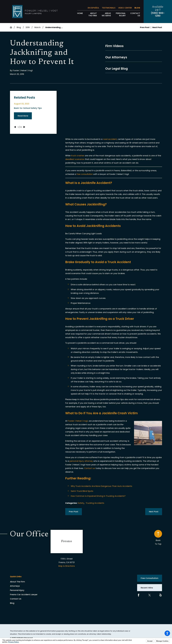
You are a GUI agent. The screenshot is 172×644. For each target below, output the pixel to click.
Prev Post (74, 512)
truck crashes (78, 156)
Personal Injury (17, 590)
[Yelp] (161, 595)
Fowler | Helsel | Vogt (78, 421)
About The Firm (17, 582)
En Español (93, 8)
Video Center (125, 8)
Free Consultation (150, 578)
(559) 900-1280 (158, 14)
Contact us (90, 468)
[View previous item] (15, 127)
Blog (137, 8)
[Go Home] (12, 27)
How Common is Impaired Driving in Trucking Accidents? (98, 496)
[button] (167, 633)
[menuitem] (80, 14)
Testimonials (109, 8)
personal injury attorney (81, 461)
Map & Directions (67, 566)
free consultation (85, 174)
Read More (23, 116)
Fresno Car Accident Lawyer (24, 594)
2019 (28, 27)
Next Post (154, 512)
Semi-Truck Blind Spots (82, 491)
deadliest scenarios (75, 159)
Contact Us (16, 599)
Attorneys (15, 586)
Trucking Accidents (95, 503)
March (38, 27)
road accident (110, 139)
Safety (81, 503)
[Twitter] (150, 595)
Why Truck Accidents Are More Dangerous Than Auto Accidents (101, 486)
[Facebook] (139, 595)
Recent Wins (147, 588)
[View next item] (24, 127)
